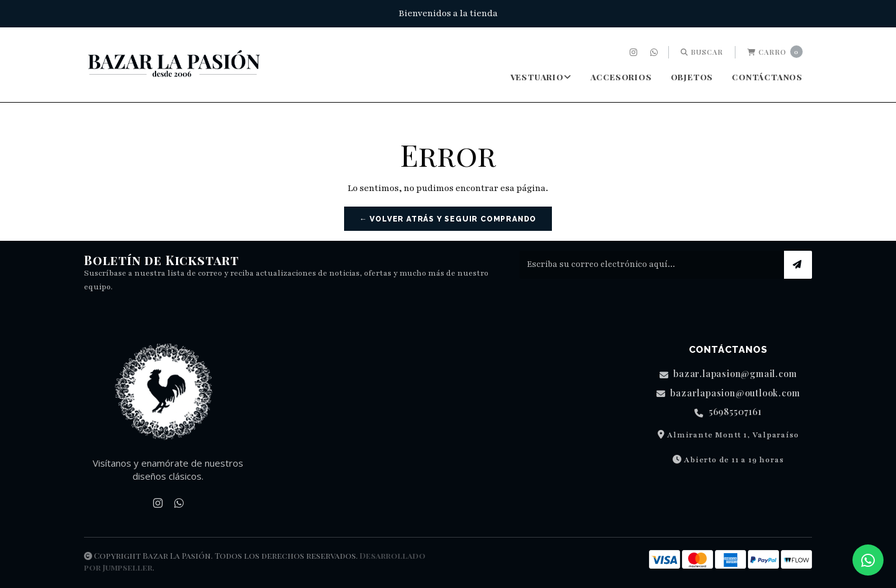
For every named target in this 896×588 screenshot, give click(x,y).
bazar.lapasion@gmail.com (728, 374)
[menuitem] (635, 52)
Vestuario (541, 77)
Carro (775, 52)
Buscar (702, 52)
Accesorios (621, 77)
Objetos (692, 77)
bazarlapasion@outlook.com (728, 394)
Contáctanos (767, 77)
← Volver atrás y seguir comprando (448, 219)
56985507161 (728, 412)
